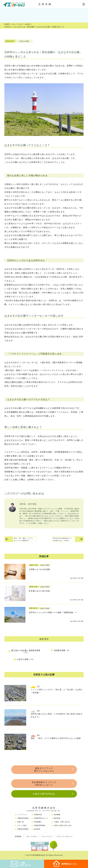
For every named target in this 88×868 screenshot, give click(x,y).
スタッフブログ (32, 836)
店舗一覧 (21, 822)
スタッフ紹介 (22, 825)
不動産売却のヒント (41, 818)
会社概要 (57, 814)
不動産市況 (38, 814)
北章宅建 (45, 4)
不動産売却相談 (23, 818)
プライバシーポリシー (65, 836)
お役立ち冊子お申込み (44, 794)
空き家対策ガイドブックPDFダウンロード (44, 784)
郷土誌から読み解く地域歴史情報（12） (26, 651)
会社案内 (37, 829)
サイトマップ (47, 836)
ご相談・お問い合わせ (62, 822)
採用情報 (18, 836)
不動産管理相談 (39, 825)
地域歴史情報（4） (62, 650)
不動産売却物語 (23, 829)
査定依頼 (57, 818)
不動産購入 (38, 822)
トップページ (22, 814)
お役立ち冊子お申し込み (63, 825)
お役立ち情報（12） (26, 659)
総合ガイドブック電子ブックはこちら (44, 769)
